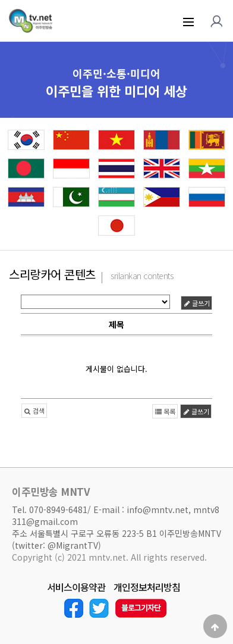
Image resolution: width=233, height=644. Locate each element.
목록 (165, 412)
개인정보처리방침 (147, 587)
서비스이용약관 (76, 587)
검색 (34, 412)
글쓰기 (196, 304)
